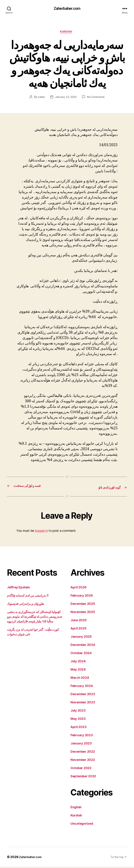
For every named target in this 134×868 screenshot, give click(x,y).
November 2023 (83, 703)
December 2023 (83, 695)
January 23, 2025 (66, 98)
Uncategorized (82, 825)
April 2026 (78, 588)
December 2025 (83, 605)
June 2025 (79, 621)
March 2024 (80, 679)
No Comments (96, 98)
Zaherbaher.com (67, 9)
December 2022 (83, 753)
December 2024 (83, 646)
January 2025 (81, 638)
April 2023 (78, 728)
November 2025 (83, 613)
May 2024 (78, 671)
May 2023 (78, 720)
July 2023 (78, 712)
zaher (41, 98)
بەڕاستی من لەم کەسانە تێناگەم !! (28, 597)
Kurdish (67, 33)
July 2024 (78, 662)
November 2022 (83, 761)
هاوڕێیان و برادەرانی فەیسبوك (25, 605)
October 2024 (81, 654)
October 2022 (81, 769)
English (76, 808)
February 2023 (82, 736)
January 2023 (81, 745)
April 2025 (78, 630)
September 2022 (83, 777)
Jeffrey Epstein (18, 588)
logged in (41, 532)
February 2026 (82, 597)
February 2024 (82, 687)
